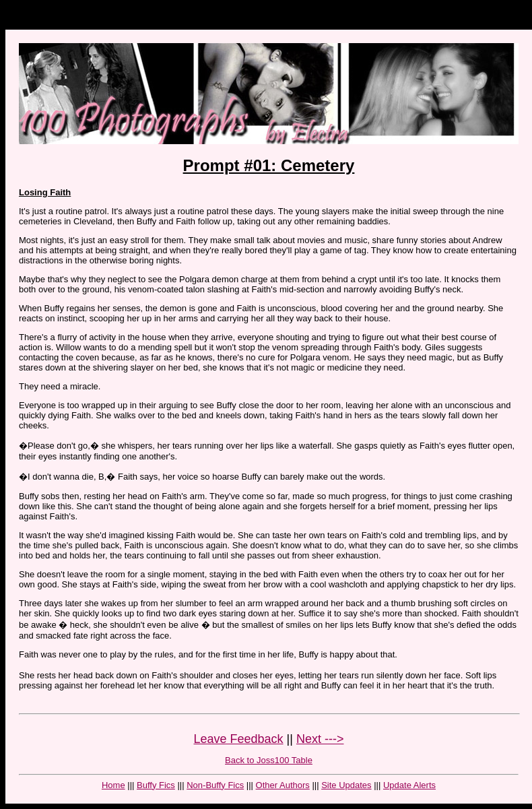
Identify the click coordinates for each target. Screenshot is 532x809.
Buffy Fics (156, 785)
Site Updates (346, 785)
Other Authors (283, 785)
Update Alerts (409, 785)
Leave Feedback (239, 739)
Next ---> (320, 739)
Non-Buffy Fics (215, 785)
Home (113, 785)
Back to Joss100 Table (269, 760)
